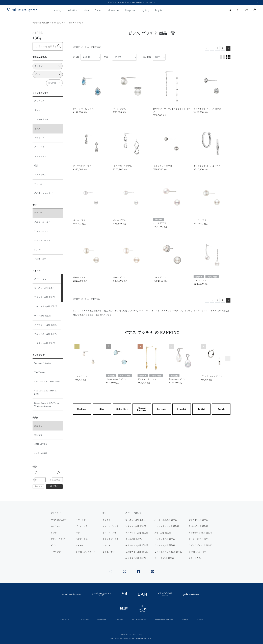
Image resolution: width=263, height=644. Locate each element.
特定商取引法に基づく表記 (164, 620)
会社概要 (185, 620)
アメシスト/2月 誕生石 (44, 297)
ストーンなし (40, 279)
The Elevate (40, 372)
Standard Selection (42, 363)
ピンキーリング (41, 120)
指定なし (38, 426)
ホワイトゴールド (42, 241)
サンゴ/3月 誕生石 (42, 316)
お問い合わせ (102, 620)
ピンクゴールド (41, 231)
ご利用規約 (119, 620)
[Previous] (207, 48)
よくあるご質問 (83, 620)
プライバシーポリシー (139, 620)
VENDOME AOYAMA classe (47, 382)
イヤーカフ (39, 147)
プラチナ (80, 23)
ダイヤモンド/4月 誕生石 (45, 325)
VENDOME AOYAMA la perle (45, 392)
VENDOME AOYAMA (41, 23)
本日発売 (38, 435)
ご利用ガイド (65, 620)
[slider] (36, 473)
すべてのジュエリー (59, 23)
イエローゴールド (42, 222)
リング (37, 110)
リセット (38, 487)
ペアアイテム (40, 175)
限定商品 (84, 315)
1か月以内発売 (41, 453)
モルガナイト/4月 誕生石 (45, 334)
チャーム (38, 184)
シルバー (38, 250)
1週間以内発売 (41, 444)
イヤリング (39, 138)
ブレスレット (40, 156)
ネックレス (39, 101)
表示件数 (147, 57)
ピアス (72, 23)
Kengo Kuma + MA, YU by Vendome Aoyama (47, 405)
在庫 (106, 57)
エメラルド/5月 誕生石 (44, 343)
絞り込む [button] (54, 487)
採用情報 (200, 620)
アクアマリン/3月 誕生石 (45, 307)
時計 (36, 166)
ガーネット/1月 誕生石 (44, 288)
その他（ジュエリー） (44, 193)
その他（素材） (41, 259)
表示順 (76, 57)
